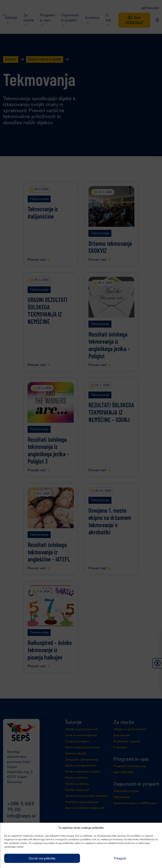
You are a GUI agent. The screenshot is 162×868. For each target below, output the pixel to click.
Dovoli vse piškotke (42, 858)
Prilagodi (120, 858)
